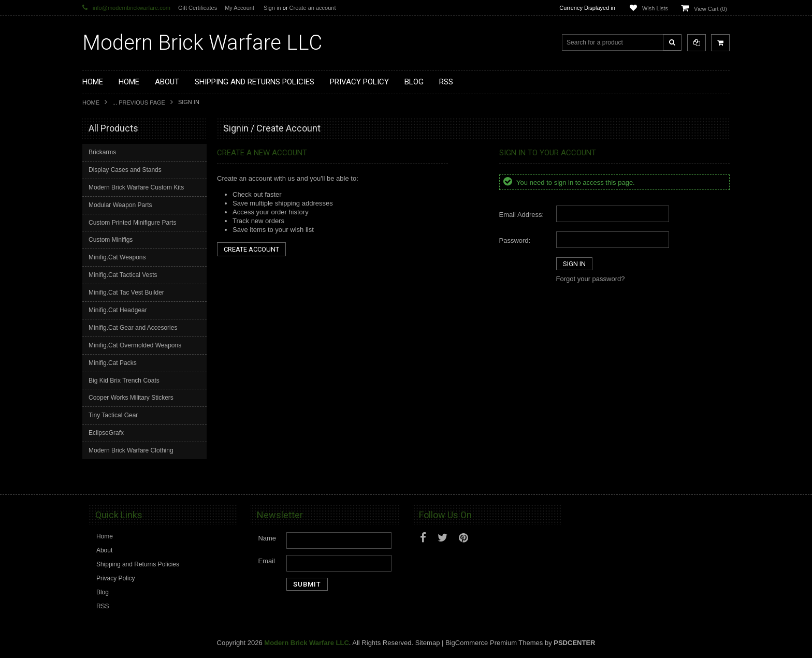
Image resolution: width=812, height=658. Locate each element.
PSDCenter (574, 643)
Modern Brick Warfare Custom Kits (136, 187)
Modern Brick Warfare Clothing (131, 450)
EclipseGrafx (106, 433)
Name (267, 538)
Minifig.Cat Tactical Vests (123, 275)
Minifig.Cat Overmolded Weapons (135, 345)
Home (91, 103)
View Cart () (711, 9)
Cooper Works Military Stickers (131, 398)
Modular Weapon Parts (120, 205)
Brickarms (102, 152)
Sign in (272, 8)
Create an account (313, 8)
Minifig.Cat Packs (113, 363)
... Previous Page (139, 103)
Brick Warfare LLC (202, 43)
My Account (240, 8)
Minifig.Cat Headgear (118, 310)
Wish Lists (655, 8)
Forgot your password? (591, 279)
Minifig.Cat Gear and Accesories (133, 328)
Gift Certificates (198, 8)
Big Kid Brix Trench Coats (124, 381)
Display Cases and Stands (125, 170)
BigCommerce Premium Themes (494, 643)
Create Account (251, 249)
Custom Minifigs (111, 240)
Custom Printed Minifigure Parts (132, 223)
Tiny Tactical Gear (113, 415)
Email (266, 561)
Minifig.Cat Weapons (117, 257)
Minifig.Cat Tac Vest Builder (126, 293)
